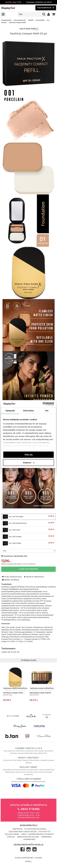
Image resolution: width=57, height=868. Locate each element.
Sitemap (39, 858)
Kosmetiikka (40, 20)
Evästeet (11, 837)
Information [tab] (28, 411)
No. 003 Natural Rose (28, 523)
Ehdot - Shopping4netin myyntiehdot (38, 834)
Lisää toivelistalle (12, 577)
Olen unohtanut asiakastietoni (23, 832)
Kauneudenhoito (20, 20)
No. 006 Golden (28, 537)
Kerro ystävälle (11, 580)
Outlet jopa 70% (13, 2)
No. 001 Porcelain (28, 517)
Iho (48, 20)
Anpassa (29, 462)
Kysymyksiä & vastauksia (35, 829)
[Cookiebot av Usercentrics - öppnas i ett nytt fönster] (43, 404)
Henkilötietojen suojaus (28, 837)
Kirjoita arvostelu (34, 577)
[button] (54, 14)
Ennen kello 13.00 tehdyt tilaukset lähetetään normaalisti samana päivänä (28, 760)
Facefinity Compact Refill (17, 23)
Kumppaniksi (46, 837)
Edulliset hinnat (12, 834)
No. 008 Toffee (28, 543)
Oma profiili (18, 829)
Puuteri (4, 23)
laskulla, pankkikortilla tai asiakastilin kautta (28, 782)
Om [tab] (47, 411)
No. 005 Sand (28, 530)
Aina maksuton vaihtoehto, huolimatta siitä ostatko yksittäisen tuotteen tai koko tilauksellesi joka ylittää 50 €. (28, 751)
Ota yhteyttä (44, 832)
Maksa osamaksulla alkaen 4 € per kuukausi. (19, 564)
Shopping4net (6, 20)
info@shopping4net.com (29, 818)
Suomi (28, 862)
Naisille (31, 20)
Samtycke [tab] (10, 411)
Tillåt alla (28, 455)
